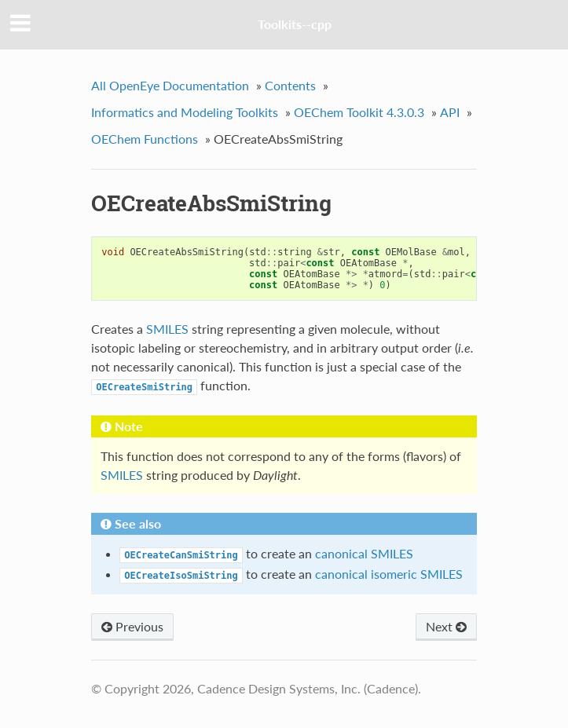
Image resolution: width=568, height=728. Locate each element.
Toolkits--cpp (295, 24)
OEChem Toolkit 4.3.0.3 (359, 112)
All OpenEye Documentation (170, 85)
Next (446, 626)
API (450, 112)
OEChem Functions (145, 139)
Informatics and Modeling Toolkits (185, 112)
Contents (290, 85)
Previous (132, 626)
